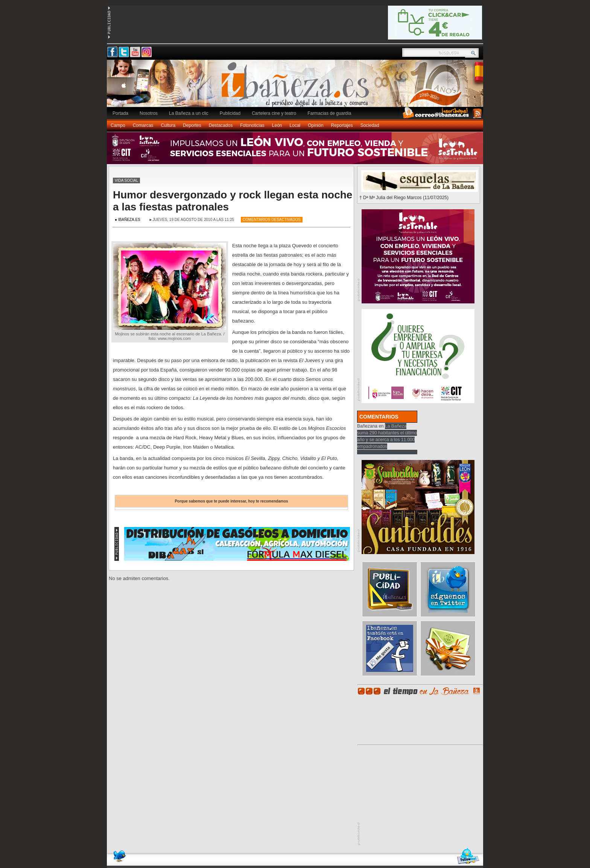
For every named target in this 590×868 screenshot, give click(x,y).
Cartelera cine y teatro (274, 113)
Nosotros (149, 113)
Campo (118, 125)
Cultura (168, 125)
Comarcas (143, 125)
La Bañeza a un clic (189, 113)
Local (295, 125)
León (277, 125)
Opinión (316, 125)
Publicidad (230, 113)
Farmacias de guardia (329, 113)
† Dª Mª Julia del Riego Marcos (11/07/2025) (404, 198)
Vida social (126, 180)
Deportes (192, 125)
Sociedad (370, 125)
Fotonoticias (252, 125)
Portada (120, 113)
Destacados (221, 125)
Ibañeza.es (297, 87)
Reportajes (342, 125)
